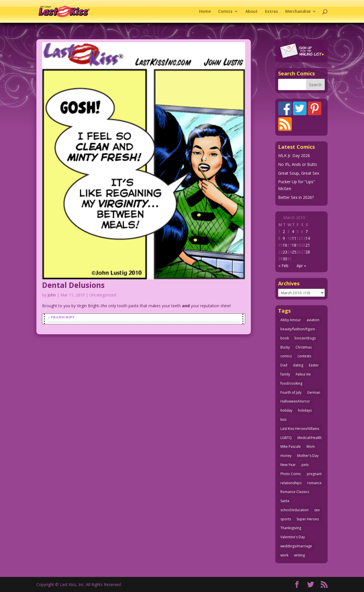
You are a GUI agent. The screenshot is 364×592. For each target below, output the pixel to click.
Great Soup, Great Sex (299, 173)
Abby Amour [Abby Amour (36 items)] (291, 320)
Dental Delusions (73, 285)
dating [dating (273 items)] (298, 365)
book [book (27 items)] (285, 338)
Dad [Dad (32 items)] (284, 365)
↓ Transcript (61, 317)
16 (285, 245)
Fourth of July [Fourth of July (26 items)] (291, 392)
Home (205, 12)
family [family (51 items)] (285, 374)
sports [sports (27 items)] (286, 519)
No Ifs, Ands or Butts (298, 164)
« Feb (283, 266)
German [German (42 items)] (314, 392)
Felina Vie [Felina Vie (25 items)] (303, 374)
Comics (225, 12)
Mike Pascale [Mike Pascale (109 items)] (291, 446)
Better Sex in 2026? (296, 197)
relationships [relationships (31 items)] (291, 483)
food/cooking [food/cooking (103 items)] (291, 383)
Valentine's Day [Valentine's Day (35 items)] (293, 537)
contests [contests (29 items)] (304, 356)
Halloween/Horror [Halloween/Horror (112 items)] (295, 401)
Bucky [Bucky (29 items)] (285, 347)
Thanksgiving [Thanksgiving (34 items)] (291, 528)
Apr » (301, 266)
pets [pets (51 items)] (305, 465)
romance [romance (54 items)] (314, 483)
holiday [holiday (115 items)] (286, 410)
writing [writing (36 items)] (299, 555)
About (252, 12)
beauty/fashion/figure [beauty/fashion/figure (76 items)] (298, 329)
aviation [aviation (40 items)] (313, 320)
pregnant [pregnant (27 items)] (314, 474)
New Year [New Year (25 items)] (288, 465)
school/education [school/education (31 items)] (294, 510)
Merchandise (298, 12)
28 (308, 252)
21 (308, 245)
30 (285, 259)
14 (308, 238)
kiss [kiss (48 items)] (283, 419)
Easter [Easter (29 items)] (314, 365)
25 (294, 252)
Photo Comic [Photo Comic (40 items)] (291, 474)
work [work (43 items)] (284, 555)
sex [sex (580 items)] (317, 510)
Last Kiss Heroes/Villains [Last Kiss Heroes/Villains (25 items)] (300, 429)
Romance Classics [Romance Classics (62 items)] (295, 492)
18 (294, 245)
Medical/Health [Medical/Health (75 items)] (310, 438)
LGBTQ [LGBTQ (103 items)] (286, 438)
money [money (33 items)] (286, 456)
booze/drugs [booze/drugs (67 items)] (305, 338)
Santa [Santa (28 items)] (285, 501)
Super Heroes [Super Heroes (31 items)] (308, 519)
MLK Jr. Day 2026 (294, 155)
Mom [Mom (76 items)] (311, 446)
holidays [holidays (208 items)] (305, 410)
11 (294, 238)
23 (285, 252)
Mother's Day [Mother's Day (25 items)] (308, 456)
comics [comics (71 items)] (286, 356)
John (52, 295)
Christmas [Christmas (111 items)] (304, 347)
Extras (271, 12)
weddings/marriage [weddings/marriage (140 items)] (296, 546)
